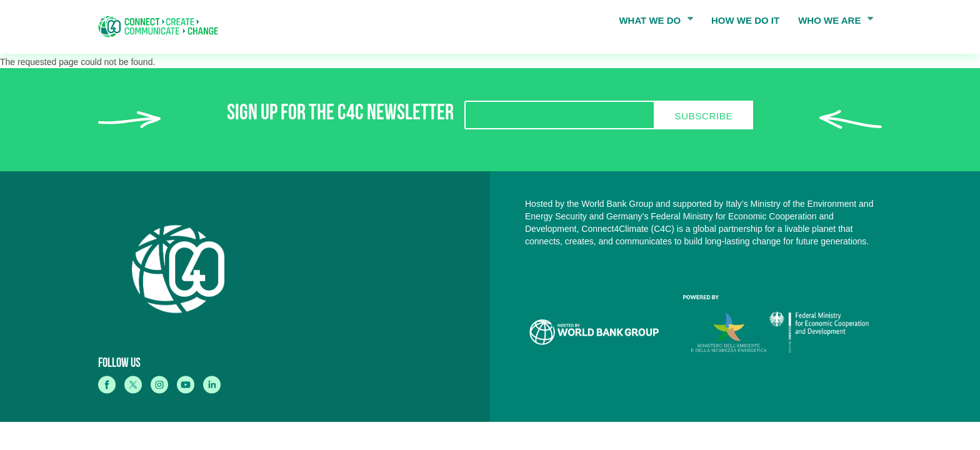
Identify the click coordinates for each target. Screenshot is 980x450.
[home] (162, 27)
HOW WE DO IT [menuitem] (745, 20)
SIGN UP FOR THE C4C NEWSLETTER (340, 115)
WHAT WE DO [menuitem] (652, 23)
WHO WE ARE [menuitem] (832, 23)
